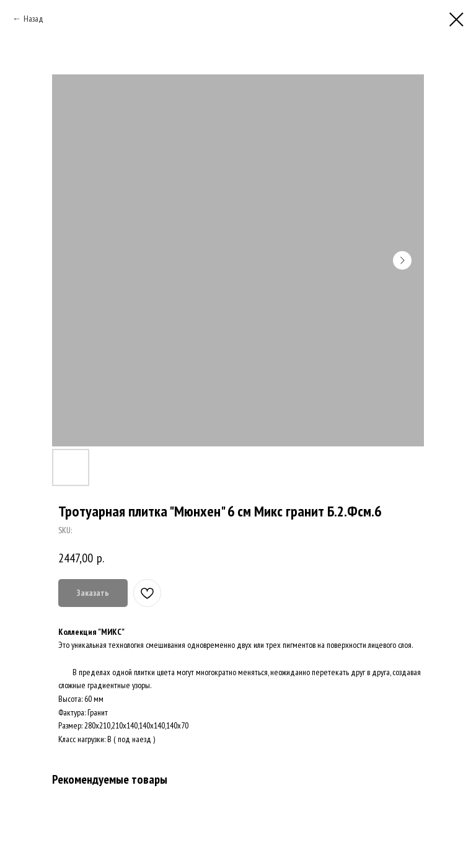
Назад (33, 19)
